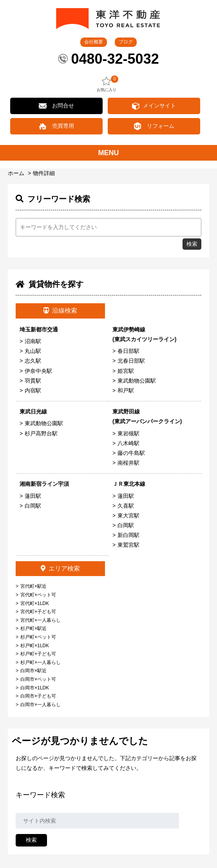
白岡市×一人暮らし (41, 705)
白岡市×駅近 (33, 671)
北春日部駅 (131, 361)
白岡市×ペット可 (38, 679)
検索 (192, 244)
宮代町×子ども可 (38, 612)
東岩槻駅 (128, 433)
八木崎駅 (128, 443)
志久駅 (33, 361)
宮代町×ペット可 (38, 595)
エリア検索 (60, 568)
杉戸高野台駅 (41, 433)
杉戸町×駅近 (33, 628)
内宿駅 (33, 390)
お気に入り (107, 84)
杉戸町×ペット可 (38, 637)
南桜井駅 (128, 463)
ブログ (126, 42)
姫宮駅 (126, 371)
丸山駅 (33, 351)
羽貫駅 (33, 381)
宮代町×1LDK (35, 603)
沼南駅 (33, 341)
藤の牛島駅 (131, 453)
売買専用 (63, 126)
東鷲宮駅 (128, 545)
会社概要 (94, 42)
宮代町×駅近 (33, 586)
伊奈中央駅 (38, 371)
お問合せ (63, 106)
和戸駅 (126, 390)
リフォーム (161, 126)
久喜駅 (126, 506)
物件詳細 (44, 173)
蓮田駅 (33, 496)
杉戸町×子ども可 (38, 654)
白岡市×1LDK (35, 688)
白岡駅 (33, 506)
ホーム (16, 173)
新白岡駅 (128, 535)
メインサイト (159, 106)
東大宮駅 (128, 515)
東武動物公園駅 (137, 381)
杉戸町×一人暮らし (41, 662)
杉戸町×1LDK (35, 646)
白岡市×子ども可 (38, 696)
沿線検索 (60, 311)
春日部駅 (128, 351)
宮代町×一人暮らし (41, 620)
